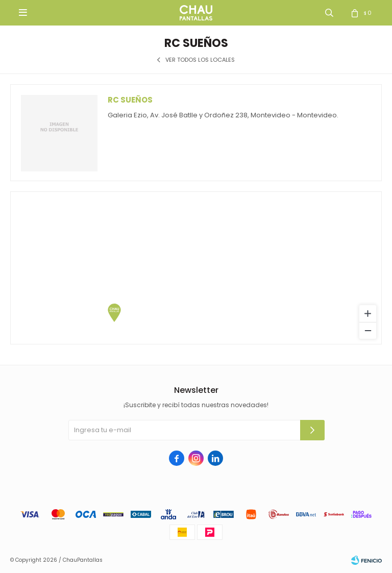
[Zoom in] (368, 314)
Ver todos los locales (200, 60)
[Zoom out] (368, 330)
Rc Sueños (130, 100)
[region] (196, 268)
